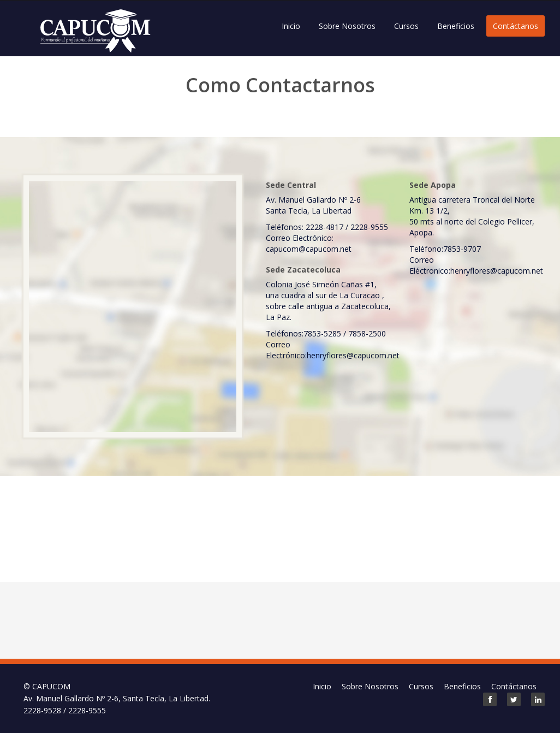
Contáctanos (516, 26)
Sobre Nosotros (347, 26)
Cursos (406, 26)
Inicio (291, 26)
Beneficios (456, 26)
